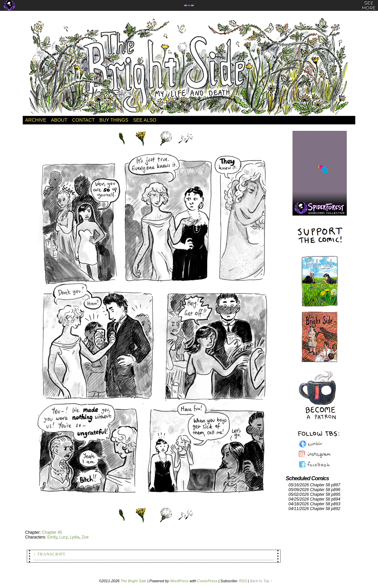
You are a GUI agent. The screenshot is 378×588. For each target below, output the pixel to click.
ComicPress (207, 581)
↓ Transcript (50, 554)
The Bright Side (189, 67)
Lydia (75, 537)
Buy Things (114, 120)
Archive (36, 120)
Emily (52, 537)
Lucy (63, 537)
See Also (145, 120)
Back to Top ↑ (261, 581)
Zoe (85, 537)
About (59, 120)
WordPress (179, 581)
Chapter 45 (52, 532)
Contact (83, 120)
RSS (243, 581)
